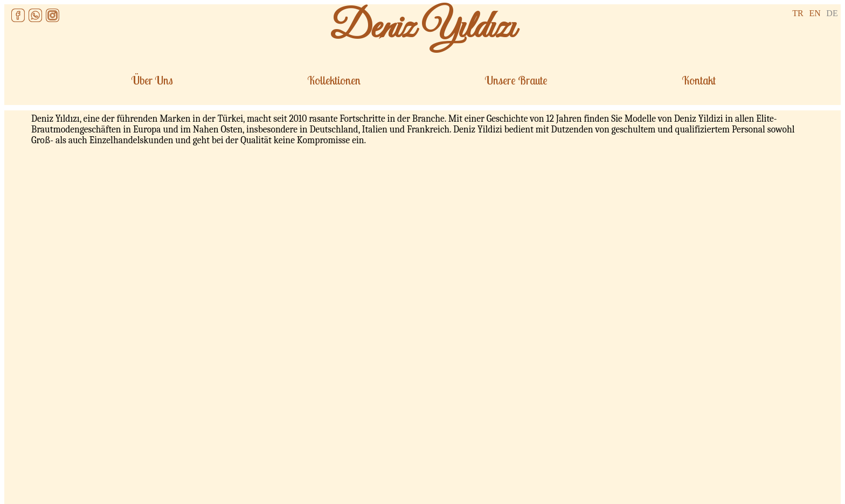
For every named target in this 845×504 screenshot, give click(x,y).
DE (832, 13)
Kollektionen (334, 80)
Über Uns (152, 80)
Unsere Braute (516, 80)
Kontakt (699, 80)
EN (815, 13)
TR (798, 13)
